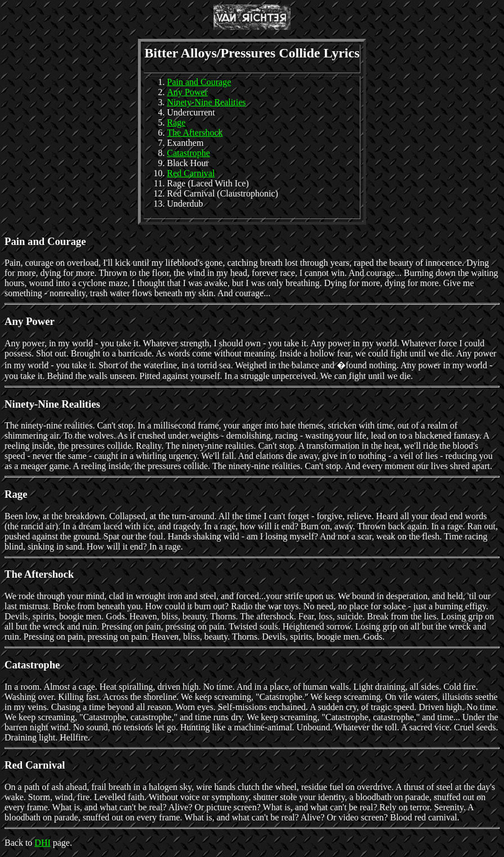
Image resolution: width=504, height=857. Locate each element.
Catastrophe (189, 153)
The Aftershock (195, 133)
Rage (177, 122)
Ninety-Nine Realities (207, 102)
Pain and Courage (199, 82)
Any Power (188, 92)
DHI (42, 843)
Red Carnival (191, 173)
